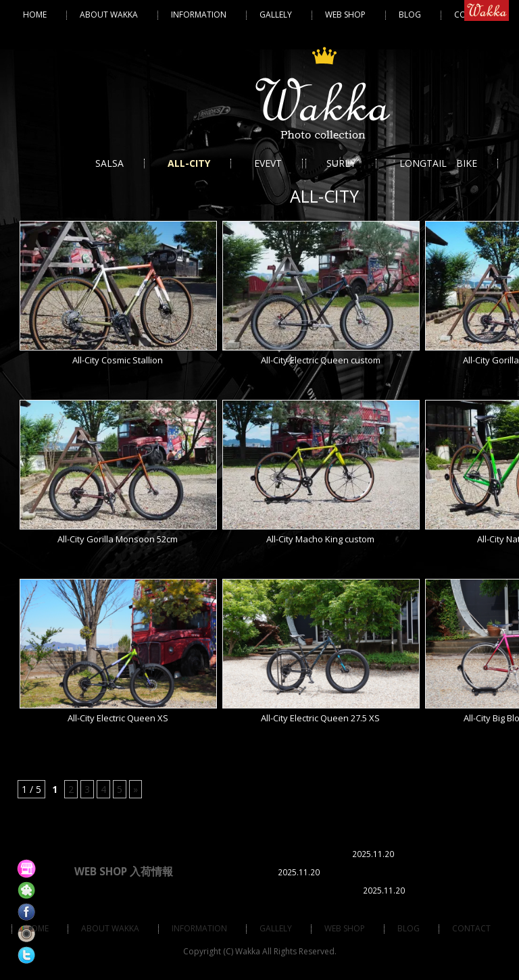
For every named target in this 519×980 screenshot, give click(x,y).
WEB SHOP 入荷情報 (124, 871)
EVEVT (268, 163)
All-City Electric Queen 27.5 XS (320, 718)
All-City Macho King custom (320, 539)
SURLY (341, 163)
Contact (471, 928)
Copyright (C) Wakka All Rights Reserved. (260, 951)
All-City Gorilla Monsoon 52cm (118, 539)
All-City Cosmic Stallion (118, 360)
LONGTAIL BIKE (438, 163)
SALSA (109, 163)
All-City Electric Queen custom (321, 360)
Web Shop (345, 15)
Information (199, 15)
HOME (35, 15)
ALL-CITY (189, 163)
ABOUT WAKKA (109, 15)
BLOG (410, 15)
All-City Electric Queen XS (118, 718)
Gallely (276, 15)
